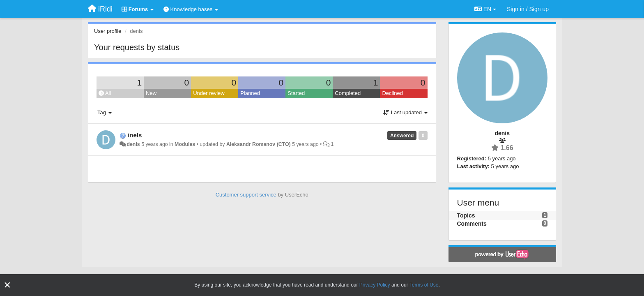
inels (135, 135)
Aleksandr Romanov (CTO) (259, 144)
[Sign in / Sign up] (528, 9)
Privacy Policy (375, 285)
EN (485, 9)
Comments (472, 224)
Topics (466, 215)
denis (133, 144)
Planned (250, 93)
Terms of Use (424, 285)
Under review (209, 93)
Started (296, 93)
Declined (392, 93)
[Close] (7, 285)
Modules (185, 144)
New (151, 93)
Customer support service (246, 195)
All (105, 93)
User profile (108, 31)
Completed (348, 93)
